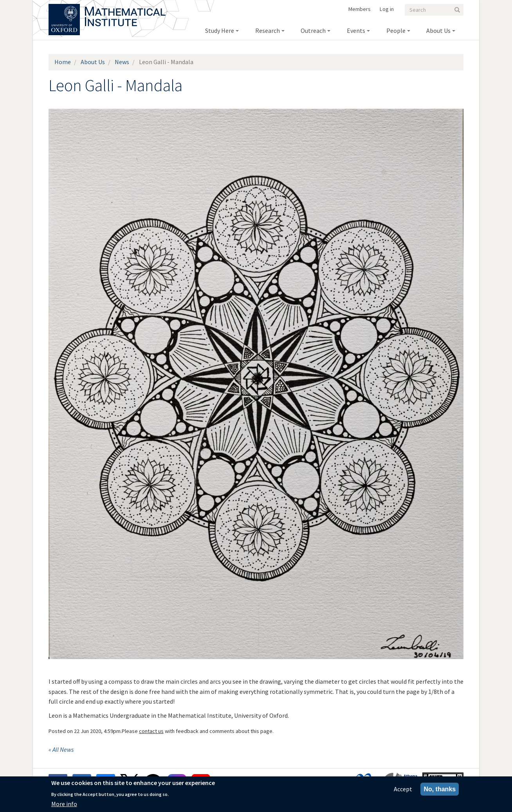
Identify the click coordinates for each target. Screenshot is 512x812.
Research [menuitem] (268, 31)
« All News (61, 749)
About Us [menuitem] (438, 31)
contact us (151, 731)
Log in (387, 9)
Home (63, 62)
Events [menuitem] (356, 31)
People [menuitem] (396, 31)
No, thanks (440, 790)
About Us (93, 62)
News (122, 62)
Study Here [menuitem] (220, 31)
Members (360, 9)
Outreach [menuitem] (313, 31)
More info (64, 805)
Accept (403, 790)
